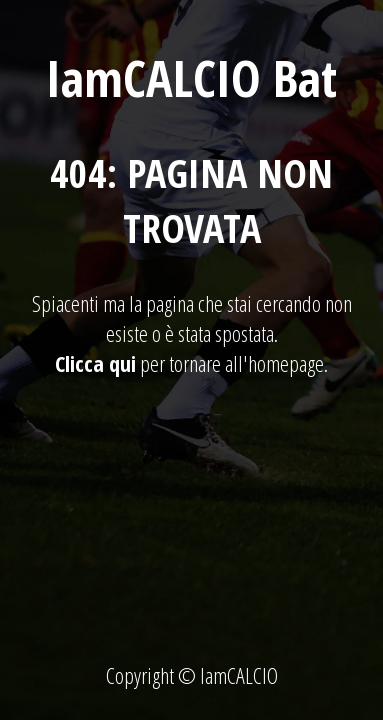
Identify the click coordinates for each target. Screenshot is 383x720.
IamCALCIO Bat (191, 78)
